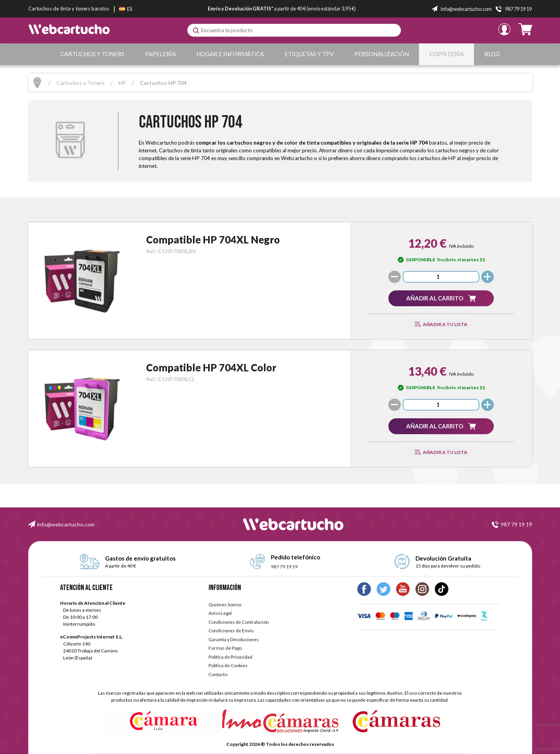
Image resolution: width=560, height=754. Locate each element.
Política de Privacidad (230, 657)
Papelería (160, 54)
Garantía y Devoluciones (234, 639)
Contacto (218, 674)
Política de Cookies (228, 665)
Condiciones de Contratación (239, 622)
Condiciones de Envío (231, 631)
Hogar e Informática (230, 54)
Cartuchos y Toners (92, 54)
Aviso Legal (220, 613)
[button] (441, 298)
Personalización (382, 54)
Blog (492, 54)
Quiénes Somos (225, 605)
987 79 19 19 (516, 524)
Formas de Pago (225, 648)
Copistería (447, 54)
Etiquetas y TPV (309, 54)
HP (122, 83)
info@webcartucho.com (66, 524)
